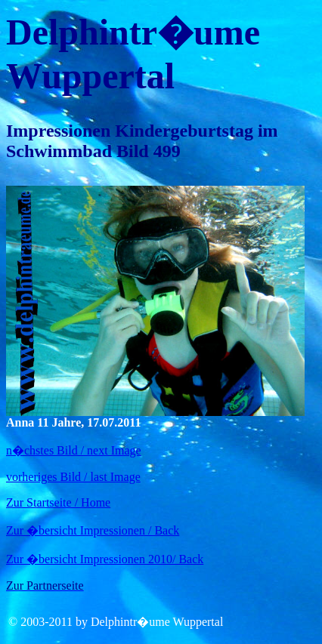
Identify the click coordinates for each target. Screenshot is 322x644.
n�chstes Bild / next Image (74, 450)
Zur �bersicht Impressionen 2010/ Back (105, 559)
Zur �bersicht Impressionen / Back (93, 530)
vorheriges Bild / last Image (73, 477)
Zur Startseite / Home (58, 502)
